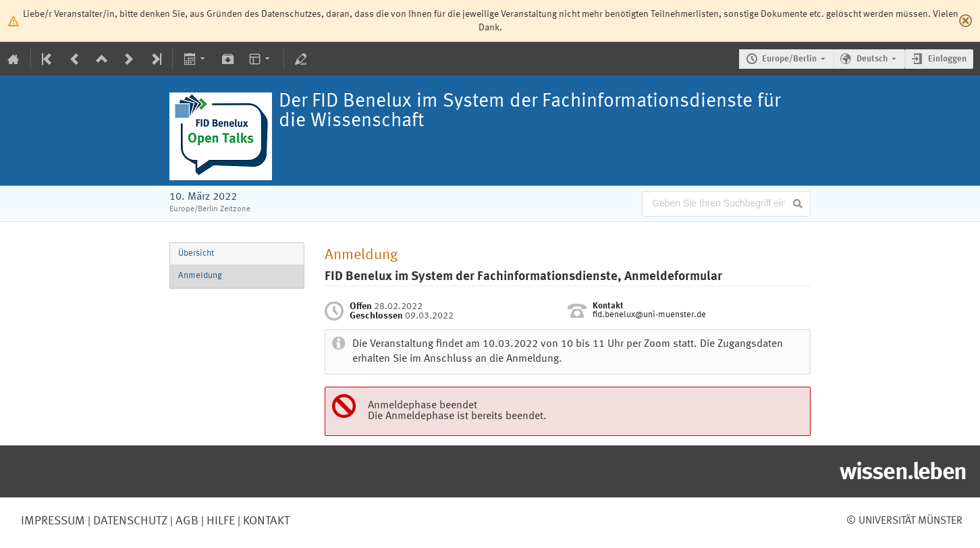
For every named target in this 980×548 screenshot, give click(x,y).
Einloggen (947, 59)
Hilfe (219, 521)
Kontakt (266, 521)
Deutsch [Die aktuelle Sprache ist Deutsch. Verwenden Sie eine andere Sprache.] (872, 59)
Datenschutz (129, 521)
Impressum (53, 521)
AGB (186, 521)
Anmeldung (200, 276)
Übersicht (196, 253)
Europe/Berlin (789, 59)
